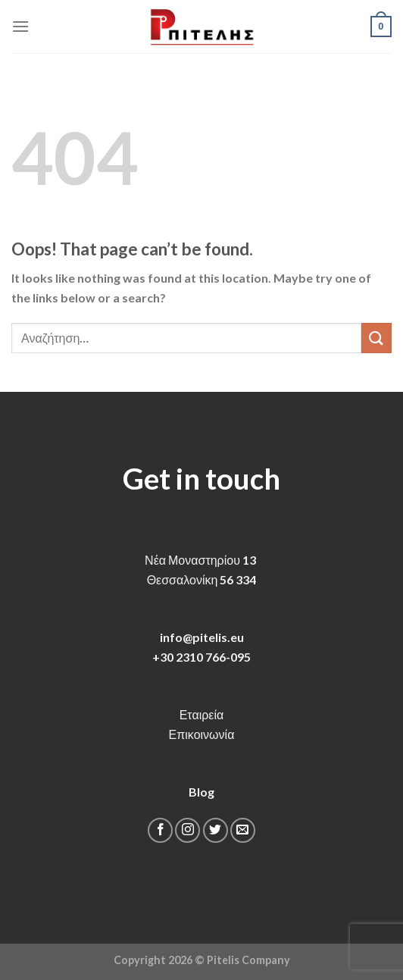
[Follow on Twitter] (216, 830)
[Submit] (376, 338)
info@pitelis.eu (202, 637)
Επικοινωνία (202, 734)
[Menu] (20, 26)
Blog (202, 792)
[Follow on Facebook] (160, 830)
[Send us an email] (243, 830)
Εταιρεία (202, 714)
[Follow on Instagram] (187, 830)
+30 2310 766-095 (202, 657)
